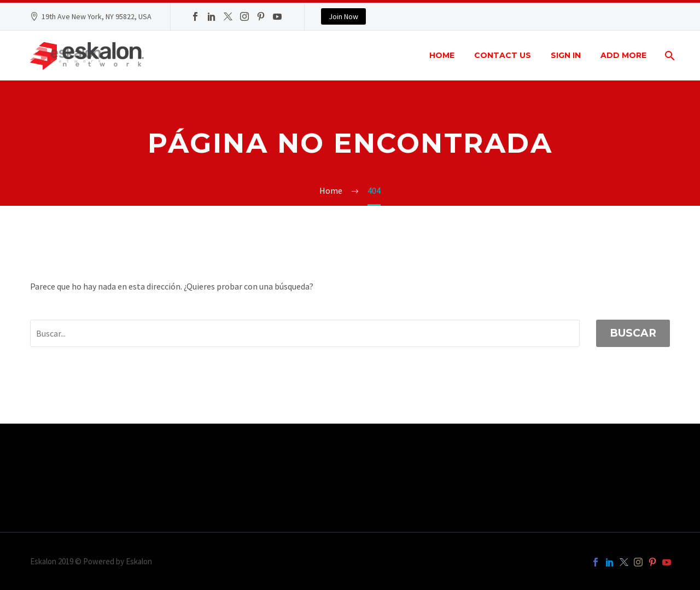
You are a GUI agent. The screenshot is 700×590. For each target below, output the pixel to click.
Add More (623, 55)
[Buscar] (669, 56)
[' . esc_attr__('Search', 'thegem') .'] (305, 333)
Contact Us (503, 55)
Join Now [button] (343, 16)
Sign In (566, 55)
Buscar (633, 333)
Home (442, 55)
